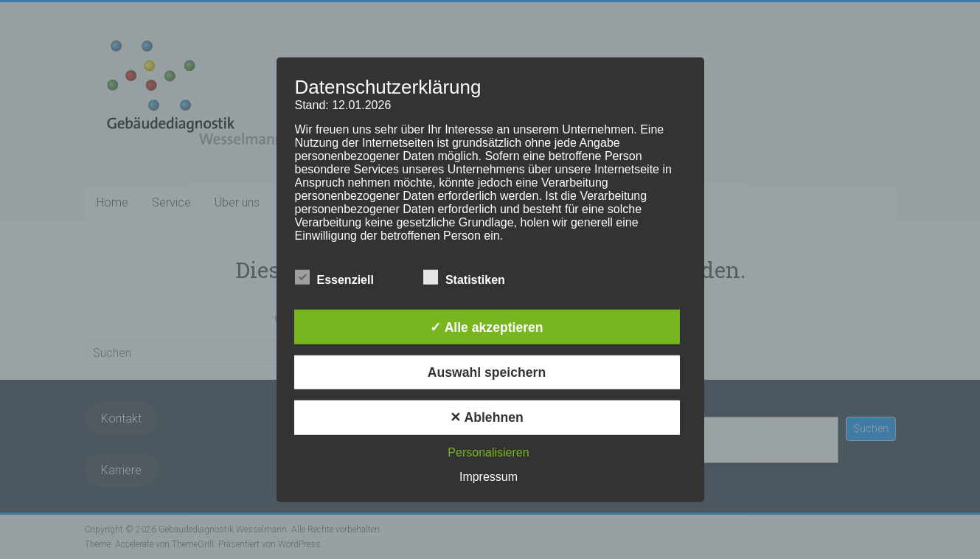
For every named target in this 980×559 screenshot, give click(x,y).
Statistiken (464, 278)
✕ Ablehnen (486, 417)
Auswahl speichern (487, 372)
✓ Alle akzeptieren (486, 327)
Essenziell (334, 278)
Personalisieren (488, 452)
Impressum (489, 476)
